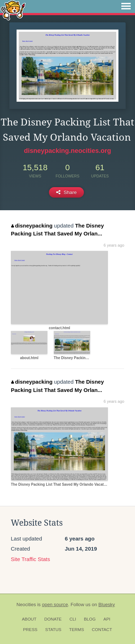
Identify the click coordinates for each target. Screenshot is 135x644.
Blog (90, 619)
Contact (102, 630)
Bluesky (107, 605)
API (107, 619)
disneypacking (32, 226)
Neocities (26, 605)
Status (53, 630)
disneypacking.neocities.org (67, 151)
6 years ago (114, 245)
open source (55, 605)
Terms (76, 630)
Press (30, 630)
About (29, 619)
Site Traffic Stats (30, 559)
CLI (73, 619)
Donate (53, 619)
